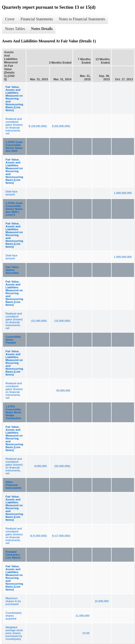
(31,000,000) (39, 321)
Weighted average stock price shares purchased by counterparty (14, 633)
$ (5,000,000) (38, 536)
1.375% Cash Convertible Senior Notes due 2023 (14, 146)
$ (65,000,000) (61, 126)
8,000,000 (40, 466)
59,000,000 (63, 391)
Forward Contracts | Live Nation (13, 555)
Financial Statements (37, 19)
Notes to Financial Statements (82, 19)
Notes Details (42, 29)
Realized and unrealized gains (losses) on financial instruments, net (14, 126)
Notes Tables (15, 29)
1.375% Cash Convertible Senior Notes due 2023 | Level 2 (14, 209)
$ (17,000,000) (61, 536)
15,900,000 (102, 601)
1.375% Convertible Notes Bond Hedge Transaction (13, 412)
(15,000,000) (62, 321)
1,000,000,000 (123, 193)
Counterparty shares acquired (14, 616)
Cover (10, 19)
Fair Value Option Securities (12, 270)
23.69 (86, 633)
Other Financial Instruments (14, 485)
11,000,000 (82, 616)
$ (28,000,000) (38, 126)
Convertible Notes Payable (13, 340)
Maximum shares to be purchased (13, 601)
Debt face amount (11, 193)
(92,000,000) (62, 466)
